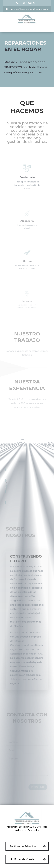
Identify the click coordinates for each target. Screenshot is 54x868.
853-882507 (29, 3)
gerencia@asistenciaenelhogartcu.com (29, 9)
